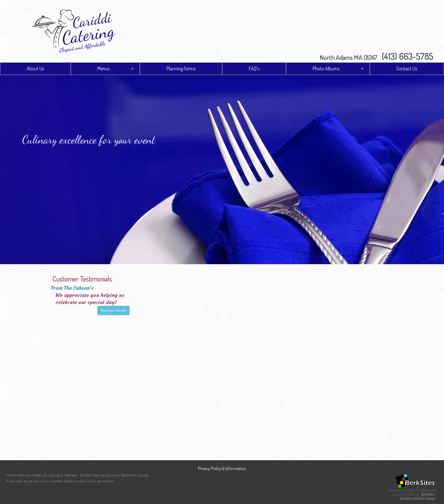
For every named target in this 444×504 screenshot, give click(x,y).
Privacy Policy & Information (222, 468)
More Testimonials (113, 310)
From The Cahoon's (72, 288)
